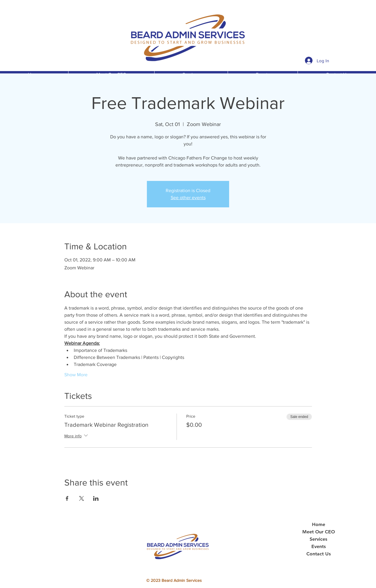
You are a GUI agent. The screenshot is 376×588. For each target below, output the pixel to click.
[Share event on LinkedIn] (96, 498)
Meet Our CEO (319, 532)
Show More (76, 375)
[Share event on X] (82, 498)
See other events (188, 198)
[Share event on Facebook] (67, 498)
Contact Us (319, 554)
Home (319, 525)
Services (318, 539)
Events (319, 547)
